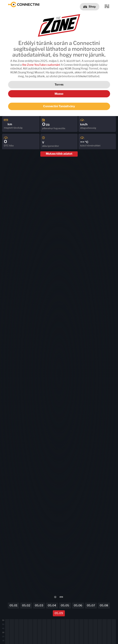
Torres (59, 85)
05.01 (13, 605)
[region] (59, 375)
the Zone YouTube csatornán (41, 65)
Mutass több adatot (59, 154)
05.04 (52, 605)
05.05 (65, 605)
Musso (59, 94)
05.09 (59, 613)
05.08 (104, 605)
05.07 (91, 605)
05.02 (26, 605)
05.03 (39, 605)
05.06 (78, 605)
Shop (92, 7)
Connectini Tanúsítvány (59, 106)
